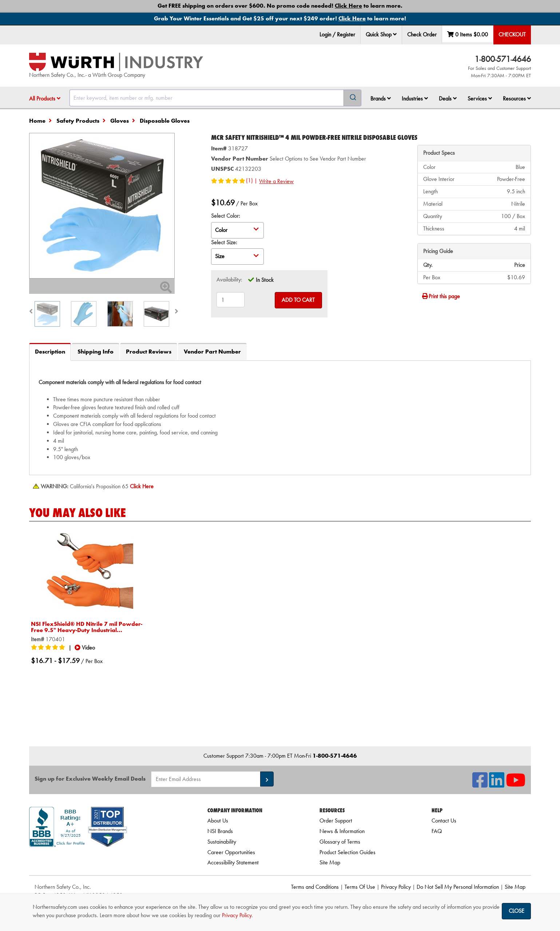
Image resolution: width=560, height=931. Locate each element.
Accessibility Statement (233, 862)
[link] (109, 860)
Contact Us (444, 820)
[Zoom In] (166, 290)
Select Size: (224, 242)
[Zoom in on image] (102, 206)
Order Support (336, 820)
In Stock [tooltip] (265, 280)
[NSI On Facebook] (480, 784)
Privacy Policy (396, 887)
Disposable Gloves (165, 121)
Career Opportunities (231, 852)
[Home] (116, 62)
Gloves (120, 121)
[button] (395, 34)
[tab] (280, 418)
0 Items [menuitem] (468, 34)
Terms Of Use (360, 887)
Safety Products (78, 121)
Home (37, 121)
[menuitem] (381, 35)
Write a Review (276, 181)
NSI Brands (220, 831)
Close (517, 911)
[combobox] (215, 98)
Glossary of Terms (340, 842)
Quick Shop (381, 34)
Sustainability (222, 842)
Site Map (330, 862)
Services (480, 98)
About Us (218, 820)
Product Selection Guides (347, 852)
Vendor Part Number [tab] (212, 352)
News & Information (342, 831)
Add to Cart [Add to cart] (298, 300)
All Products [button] (45, 98)
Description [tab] (50, 352)
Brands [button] (381, 98)
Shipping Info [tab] (96, 352)
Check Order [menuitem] (422, 34)
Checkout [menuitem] (512, 34)
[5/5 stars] (49, 648)
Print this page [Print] (441, 296)
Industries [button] (415, 98)
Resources (517, 98)
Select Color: (226, 216)
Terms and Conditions (315, 887)
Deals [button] (448, 98)
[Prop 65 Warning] (142, 486)
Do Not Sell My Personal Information (458, 887)
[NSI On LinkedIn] (497, 784)
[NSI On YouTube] (516, 784)
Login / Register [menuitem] (337, 34)
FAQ (437, 831)
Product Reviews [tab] (149, 352)
